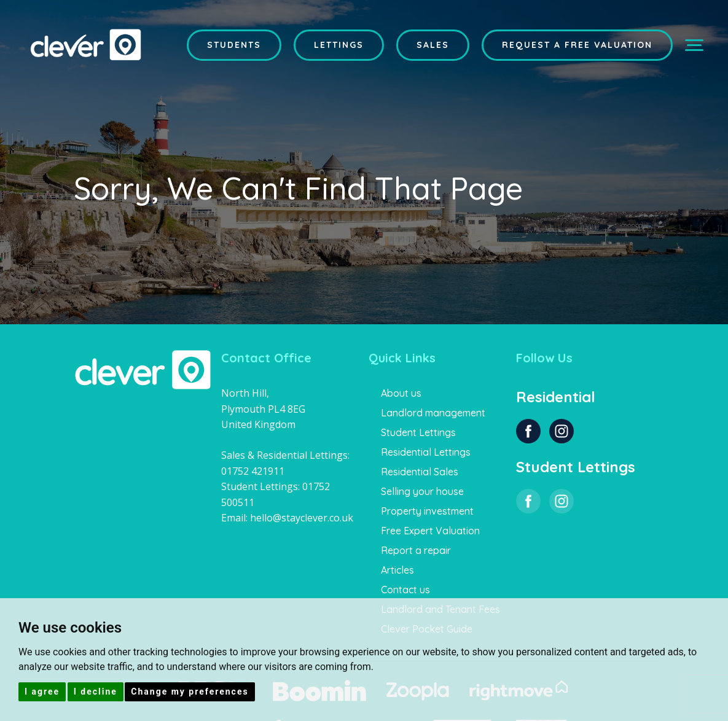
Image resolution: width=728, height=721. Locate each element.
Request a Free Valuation (577, 45)
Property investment (427, 511)
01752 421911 (253, 471)
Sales (433, 45)
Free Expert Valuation (430, 531)
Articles (397, 570)
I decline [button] (96, 692)
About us (401, 393)
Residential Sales (420, 472)
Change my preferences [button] (190, 692)
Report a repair (416, 550)
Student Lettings (418, 432)
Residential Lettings (426, 452)
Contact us (405, 590)
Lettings (339, 45)
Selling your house (422, 491)
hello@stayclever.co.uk (302, 518)
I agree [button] (42, 692)
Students (234, 45)
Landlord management (433, 413)
